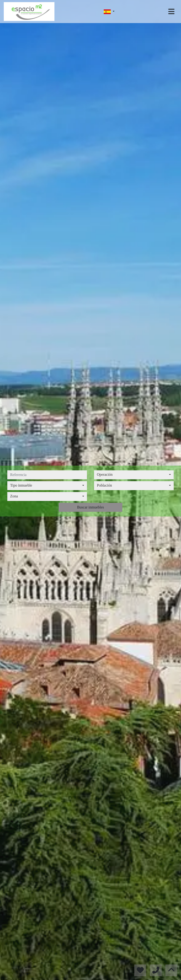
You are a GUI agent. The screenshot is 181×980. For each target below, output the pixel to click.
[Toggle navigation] (171, 12)
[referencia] (47, 475)
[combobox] (134, 475)
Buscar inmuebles (90, 507)
